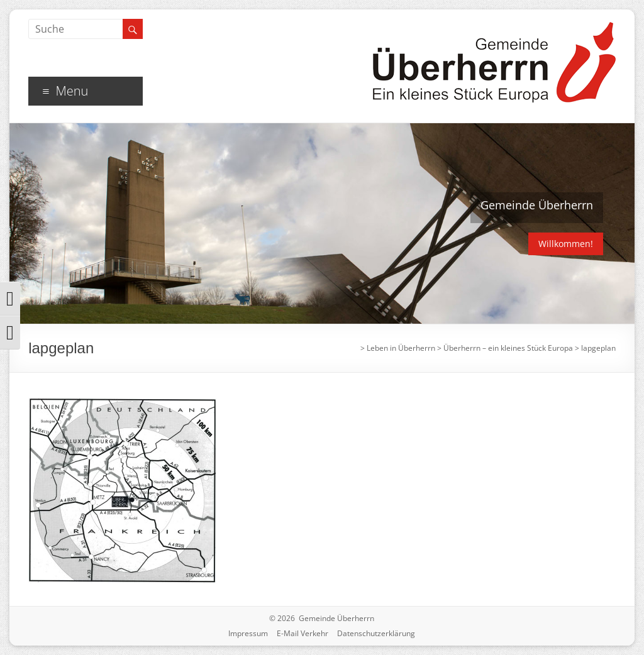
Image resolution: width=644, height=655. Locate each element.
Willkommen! (566, 244)
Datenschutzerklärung (376, 633)
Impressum (248, 633)
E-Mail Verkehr (303, 633)
